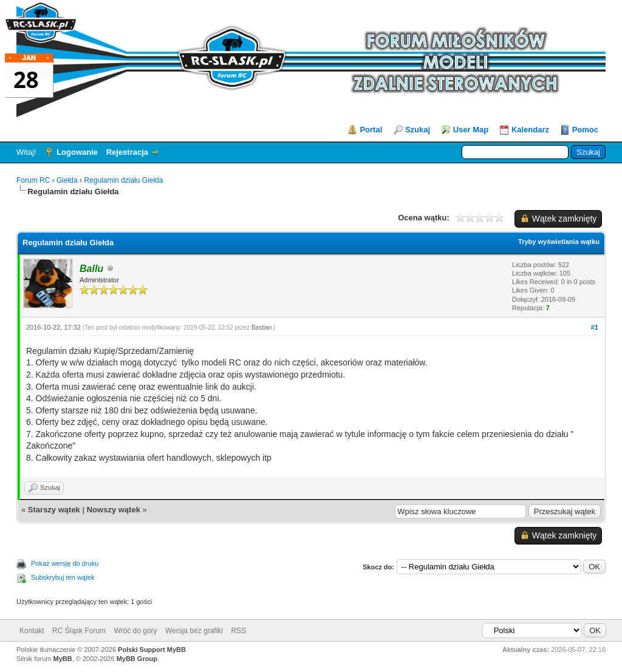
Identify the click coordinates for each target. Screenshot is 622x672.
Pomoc (585, 130)
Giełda (68, 180)
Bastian (261, 328)
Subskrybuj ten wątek (63, 577)
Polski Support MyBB (152, 650)
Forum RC (33, 180)
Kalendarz (530, 130)
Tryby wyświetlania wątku (559, 242)
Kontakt (32, 631)
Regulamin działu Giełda (123, 180)
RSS (238, 631)
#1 (595, 327)
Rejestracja (127, 152)
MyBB (63, 659)
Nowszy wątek (114, 510)
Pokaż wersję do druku (65, 563)
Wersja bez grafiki (194, 631)
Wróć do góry (135, 631)
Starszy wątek (54, 510)
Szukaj (418, 130)
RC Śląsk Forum (79, 631)
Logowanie (77, 152)
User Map (471, 130)
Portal (371, 130)
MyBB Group (137, 659)
